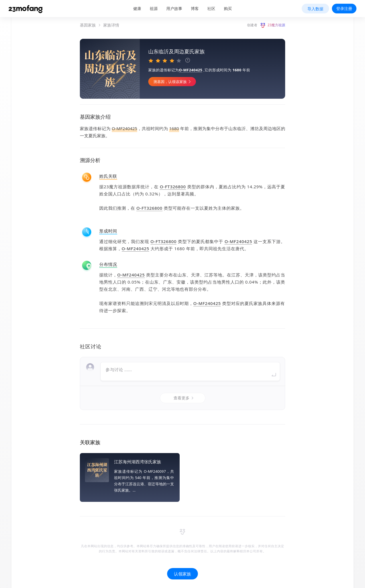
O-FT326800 (173, 187)
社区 (211, 8)
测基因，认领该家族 (173, 82)
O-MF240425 (190, 70)
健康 (137, 8)
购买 (228, 8)
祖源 (154, 8)
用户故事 (174, 8)
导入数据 (315, 9)
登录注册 (344, 8)
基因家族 (88, 25)
